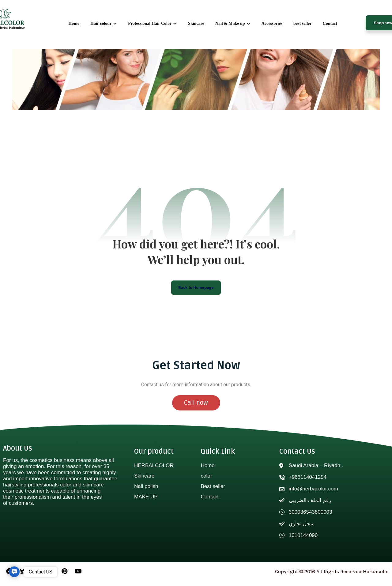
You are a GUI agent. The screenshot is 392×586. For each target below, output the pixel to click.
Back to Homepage (196, 291)
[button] (14, 572)
